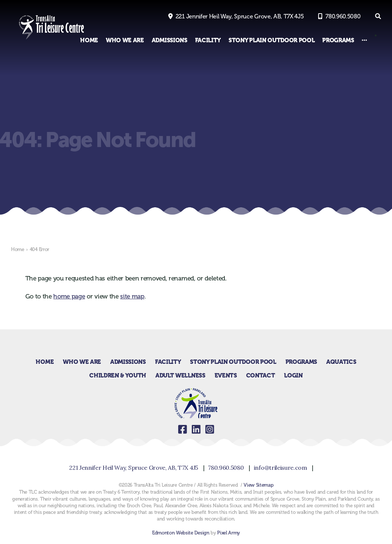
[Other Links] (364, 40)
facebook (182, 429)
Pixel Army (229, 533)
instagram (210, 429)
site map (132, 296)
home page (69, 296)
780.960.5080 (343, 16)
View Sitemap (258, 485)
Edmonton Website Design (181, 533)
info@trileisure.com (280, 468)
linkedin (196, 429)
